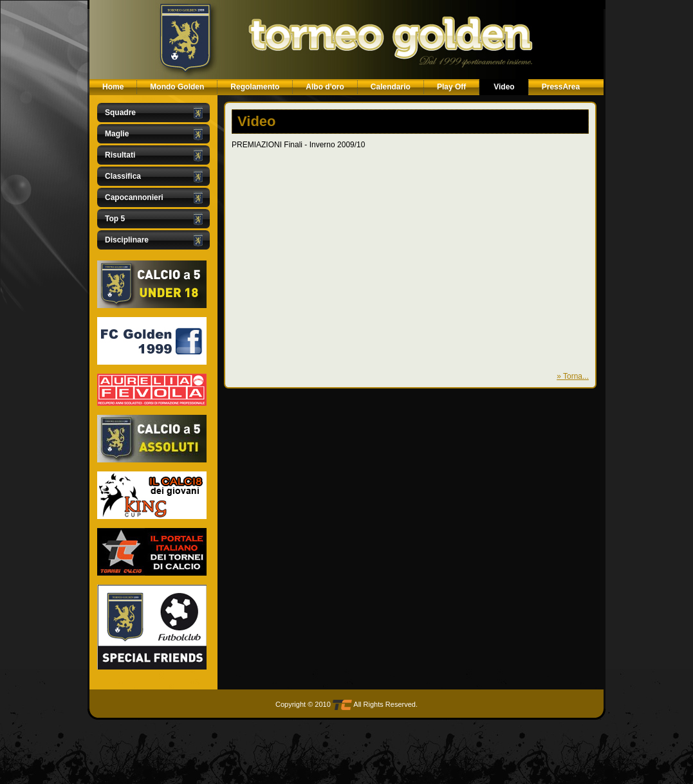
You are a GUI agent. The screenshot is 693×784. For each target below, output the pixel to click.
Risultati (120, 155)
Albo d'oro (325, 87)
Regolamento (255, 87)
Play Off (451, 87)
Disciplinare (127, 240)
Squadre (120, 113)
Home (113, 87)
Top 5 (115, 219)
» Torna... (573, 376)
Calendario (391, 87)
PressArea (561, 87)
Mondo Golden (177, 87)
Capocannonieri (134, 197)
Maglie (117, 134)
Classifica (123, 176)
